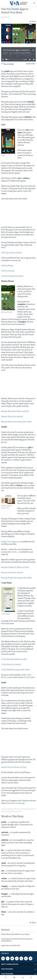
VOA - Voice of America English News (18, 53)
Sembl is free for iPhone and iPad (14, 767)
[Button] (33, 21)
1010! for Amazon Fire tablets (12, 276)
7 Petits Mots (30, 677)
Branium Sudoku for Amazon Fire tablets (17, 578)
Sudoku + (15, 552)
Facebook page (19, 803)
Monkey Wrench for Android (12, 417)
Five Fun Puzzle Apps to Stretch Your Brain (20, 50)
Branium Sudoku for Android (12, 573)
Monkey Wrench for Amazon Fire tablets (16, 422)
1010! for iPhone (7, 266)
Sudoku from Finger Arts (11, 542)
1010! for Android (8, 271)
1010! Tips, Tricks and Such (11, 253)
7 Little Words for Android (11, 665)
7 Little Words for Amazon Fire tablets (15, 670)
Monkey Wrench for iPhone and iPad (15, 411)
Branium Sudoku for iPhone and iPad (15, 567)
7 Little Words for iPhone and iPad (14, 659)
